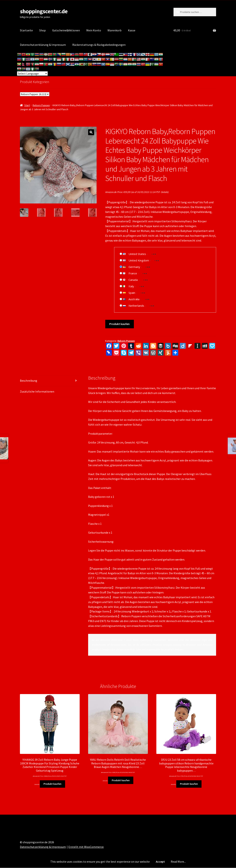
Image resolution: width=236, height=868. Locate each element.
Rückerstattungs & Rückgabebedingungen (99, 45)
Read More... (178, 862)
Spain (132, 293)
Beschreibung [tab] (29, 381)
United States (137, 254)
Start (27, 105)
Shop (42, 30)
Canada (133, 280)
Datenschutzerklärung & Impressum (43, 45)
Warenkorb (114, 30)
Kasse (132, 30)
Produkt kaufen (119, 324)
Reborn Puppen (41, 105)
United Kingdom (139, 260)
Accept (160, 862)
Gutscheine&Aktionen (66, 30)
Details (165, 192)
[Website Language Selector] (32, 73)
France (133, 273)
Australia (134, 299)
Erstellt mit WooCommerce (86, 847)
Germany (134, 267)
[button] (91, 132)
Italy (131, 286)
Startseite (26, 30)
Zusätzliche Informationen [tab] (37, 391)
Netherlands (136, 306)
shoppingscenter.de (44, 11)
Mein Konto (94, 30)
